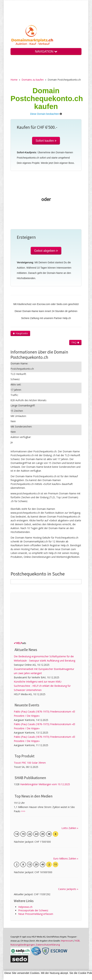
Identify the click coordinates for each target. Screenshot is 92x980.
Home (14, 80)
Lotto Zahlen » (70, 828)
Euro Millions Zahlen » (66, 859)
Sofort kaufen (46, 141)
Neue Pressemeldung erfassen (36, 914)
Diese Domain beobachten (45, 114)
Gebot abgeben (46, 251)
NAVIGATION (46, 52)
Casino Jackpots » (68, 889)
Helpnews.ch (25, 907)
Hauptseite (20, 333)
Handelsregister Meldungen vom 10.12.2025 (45, 784)
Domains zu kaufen (33, 80)
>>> (23, 811)
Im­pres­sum (67, 941)
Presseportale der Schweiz (33, 910)
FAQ (75, 342)
